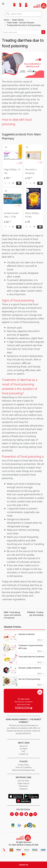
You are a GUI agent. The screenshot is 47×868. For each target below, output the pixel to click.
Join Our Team (23, 781)
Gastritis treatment (26, 634)
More (41, 640)
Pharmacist (24, 786)
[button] (19, 6)
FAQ (23, 751)
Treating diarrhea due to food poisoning (23, 25)
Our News (23, 749)
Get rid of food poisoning (29, 679)
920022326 (24, 708)
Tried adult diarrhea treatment (31, 657)
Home (6, 20)
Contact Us (23, 865)
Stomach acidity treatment (30, 668)
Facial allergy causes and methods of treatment (12, 615)
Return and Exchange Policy (24, 770)
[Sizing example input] (22, 32)
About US (24, 746)
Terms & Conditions (24, 767)
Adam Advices (18, 20)
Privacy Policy (24, 765)
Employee (24, 789)
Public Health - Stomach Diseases (20, 23)
